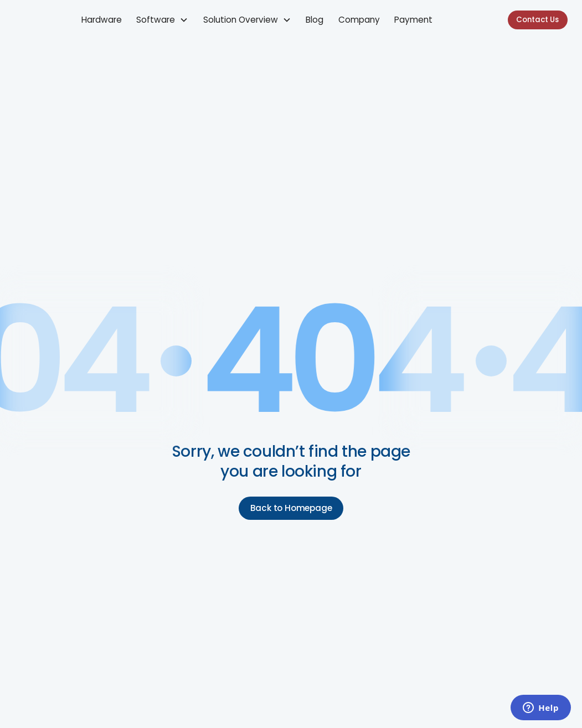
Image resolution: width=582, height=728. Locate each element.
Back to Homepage (291, 508)
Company (359, 20)
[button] (162, 20)
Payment (413, 20)
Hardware (102, 20)
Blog (315, 20)
